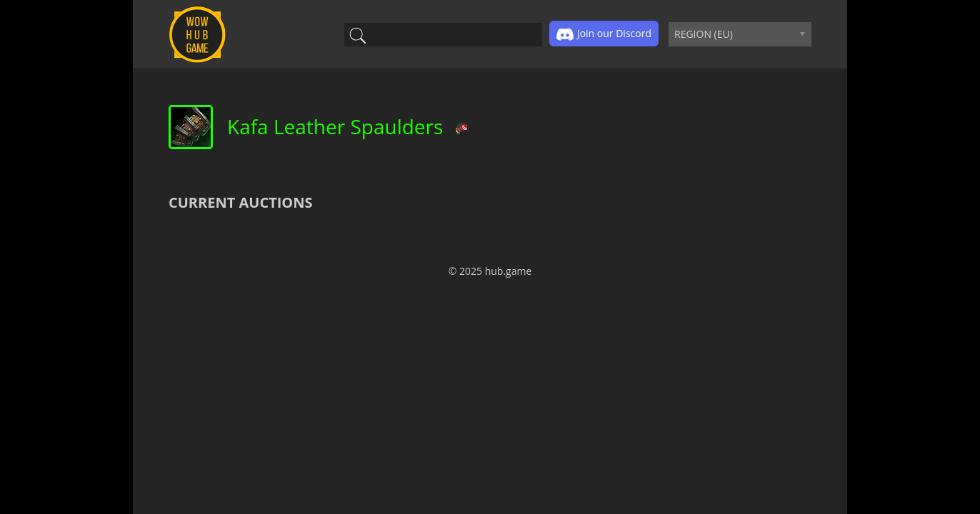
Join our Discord (604, 34)
